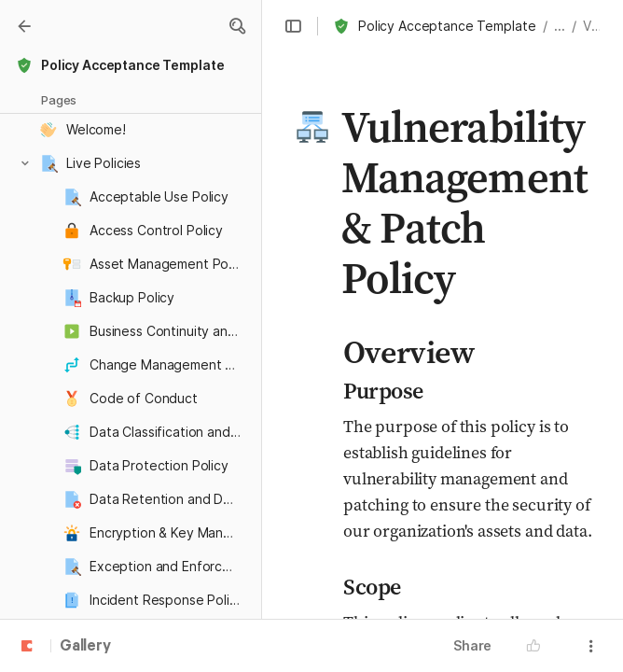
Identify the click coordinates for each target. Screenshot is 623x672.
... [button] (560, 26)
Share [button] (472, 645)
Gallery (85, 647)
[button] (237, 26)
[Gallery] (24, 26)
